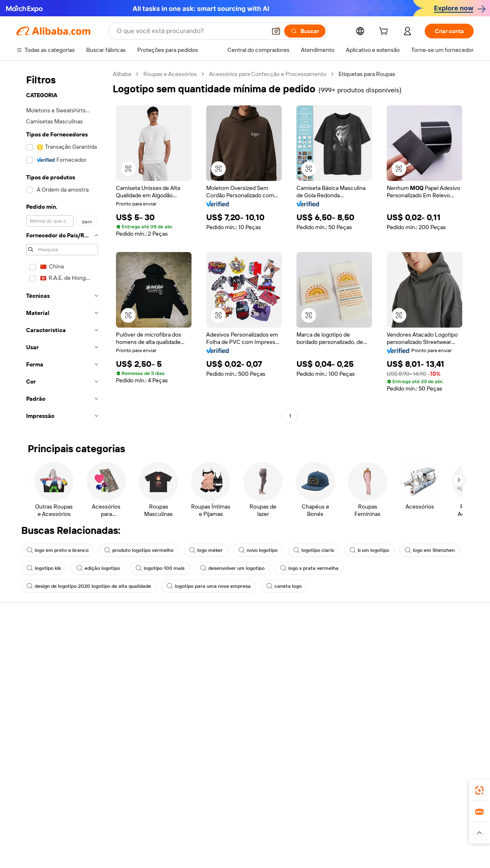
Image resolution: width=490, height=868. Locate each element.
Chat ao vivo (32, 656)
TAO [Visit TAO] (320, 820)
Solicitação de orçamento (237, 640)
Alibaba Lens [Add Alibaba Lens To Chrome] (61, 783)
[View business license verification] (316, 855)
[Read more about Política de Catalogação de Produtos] (143, 836)
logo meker (206, 550)
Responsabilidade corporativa (430, 656)
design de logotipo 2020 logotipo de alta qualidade (89, 586)
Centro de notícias (415, 671)
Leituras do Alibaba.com (235, 687)
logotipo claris (314, 550)
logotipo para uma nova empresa (209, 586)
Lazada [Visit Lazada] (256, 820)
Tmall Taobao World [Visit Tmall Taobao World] (194, 820)
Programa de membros (233, 656)
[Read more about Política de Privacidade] (322, 836)
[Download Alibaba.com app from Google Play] (446, 783)
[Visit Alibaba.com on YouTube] (445, 719)
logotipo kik (44, 568)
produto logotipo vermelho (139, 550)
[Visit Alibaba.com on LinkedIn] (408, 719)
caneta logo (284, 586)
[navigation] (62, 247)
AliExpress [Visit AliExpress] (118, 820)
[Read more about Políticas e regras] (35, 836)
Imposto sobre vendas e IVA (240, 671)
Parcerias (310, 687)
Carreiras (404, 687)
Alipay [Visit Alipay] (233, 820)
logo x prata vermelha (309, 568)
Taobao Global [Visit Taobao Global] (290, 820)
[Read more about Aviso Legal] (77, 836)
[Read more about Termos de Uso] (376, 836)
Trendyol (343, 820)
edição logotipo (98, 568)
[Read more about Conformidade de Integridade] (439, 836)
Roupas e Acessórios (170, 74)
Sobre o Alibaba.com (418, 640)
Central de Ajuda (37, 640)
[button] (276, 31)
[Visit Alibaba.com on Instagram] (432, 719)
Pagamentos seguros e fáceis (148, 640)
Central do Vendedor (324, 656)
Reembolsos (32, 687)
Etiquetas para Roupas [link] (367, 74)
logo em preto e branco (58, 550)
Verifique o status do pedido (52, 671)
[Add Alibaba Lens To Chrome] (143, 783)
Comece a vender (321, 640)
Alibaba (122, 74)
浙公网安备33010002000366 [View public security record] (361, 855)
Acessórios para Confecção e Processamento (268, 74)
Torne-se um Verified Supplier (336, 671)
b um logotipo (369, 550)
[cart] (385, 32)
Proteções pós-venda (138, 687)
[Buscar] (305, 31)
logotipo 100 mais (160, 568)
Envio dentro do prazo (138, 671)
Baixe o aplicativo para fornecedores (326, 706)
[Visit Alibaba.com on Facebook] (396, 719)
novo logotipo (258, 550)
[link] (479, 790)
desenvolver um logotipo (232, 568)
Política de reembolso (138, 656)
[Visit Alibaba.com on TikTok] (457, 719)
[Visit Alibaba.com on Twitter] (420, 719)
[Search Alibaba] (191, 31)
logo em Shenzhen (430, 550)
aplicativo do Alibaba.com (318, 783)
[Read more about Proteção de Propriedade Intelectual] (241, 836)
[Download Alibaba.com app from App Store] (386, 783)
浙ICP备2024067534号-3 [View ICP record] (443, 855)
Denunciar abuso (38, 702)
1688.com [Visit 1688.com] (150, 820)
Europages (375, 820)
